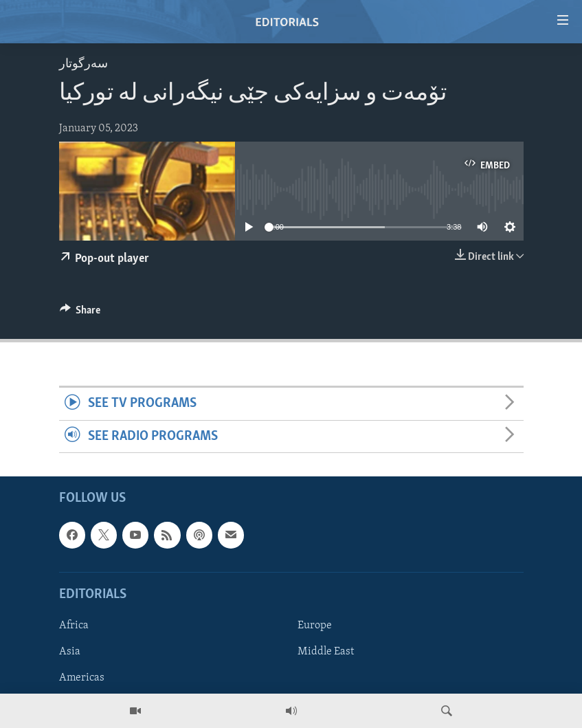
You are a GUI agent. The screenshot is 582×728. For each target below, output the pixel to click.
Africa (74, 626)
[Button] (80, 313)
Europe (315, 626)
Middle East (326, 652)
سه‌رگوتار (83, 64)
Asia (70, 652)
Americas (82, 678)
